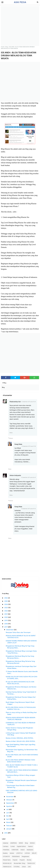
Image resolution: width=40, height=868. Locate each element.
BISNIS (21, 843)
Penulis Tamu (7, 860)
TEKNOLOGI (31, 863)
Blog (26, 843)
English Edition (21, 846)
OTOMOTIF (6, 856)
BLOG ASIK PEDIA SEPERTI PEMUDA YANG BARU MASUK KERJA (20, 761)
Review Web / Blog (20, 863)
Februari (9, 826)
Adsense (6, 843)
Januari (9, 829)
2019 (6, 621)
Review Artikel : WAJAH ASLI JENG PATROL (21, 741)
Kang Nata (18, 444)
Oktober (9, 800)
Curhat (13, 846)
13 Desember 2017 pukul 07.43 (28, 509)
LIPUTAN (27, 853)
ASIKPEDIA (14, 843)
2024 (6, 604)
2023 (6, 608)
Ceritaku (6, 846)
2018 (6, 624)
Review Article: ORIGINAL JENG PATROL (20, 738)
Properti (22, 860)
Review (29, 860)
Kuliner (12, 853)
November (10, 797)
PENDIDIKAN (16, 856)
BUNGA (32, 843)
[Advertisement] (20, 26)
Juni (8, 813)
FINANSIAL (6, 850)
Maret (8, 822)
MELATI (34, 853)
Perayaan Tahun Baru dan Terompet (18, 632)
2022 (6, 611)
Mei (8, 816)
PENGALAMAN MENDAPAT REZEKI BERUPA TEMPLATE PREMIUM (21, 719)
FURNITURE (15, 850)
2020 (6, 617)
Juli (8, 809)
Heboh (23, 850)
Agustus (9, 806)
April (8, 819)
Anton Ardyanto (15, 475)
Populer (15, 860)
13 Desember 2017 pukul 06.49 (28, 477)
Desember (10, 630)
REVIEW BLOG (7, 863)
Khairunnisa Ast (15, 402)
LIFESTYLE (19, 853)
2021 (6, 614)
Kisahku (5, 853)
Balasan (11, 438)
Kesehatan (30, 850)
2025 (6, 601)
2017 (6, 627)
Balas (11, 433)
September (10, 803)
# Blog (4, 383)
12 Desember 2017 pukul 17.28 (29, 446)
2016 (6, 833)
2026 (6, 598)
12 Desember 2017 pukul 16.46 (29, 402)
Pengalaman (25, 856)
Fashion (30, 846)
